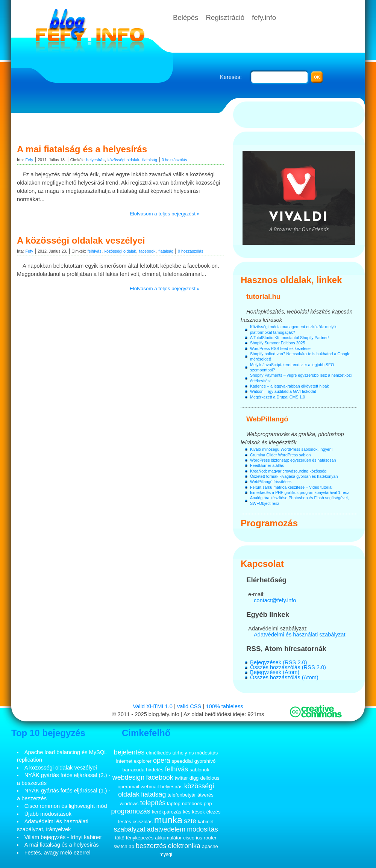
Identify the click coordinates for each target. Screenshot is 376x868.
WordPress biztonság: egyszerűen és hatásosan (293, 460)
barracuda (133, 770)
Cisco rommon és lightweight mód (66, 806)
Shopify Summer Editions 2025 (277, 343)
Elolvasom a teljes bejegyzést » (165, 214)
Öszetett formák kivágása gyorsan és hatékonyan (294, 476)
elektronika (184, 846)
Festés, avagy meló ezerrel (58, 853)
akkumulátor (168, 838)
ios (199, 838)
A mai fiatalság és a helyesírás (82, 149)
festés (125, 822)
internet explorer (134, 761)
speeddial (182, 761)
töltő (120, 838)
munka (168, 820)
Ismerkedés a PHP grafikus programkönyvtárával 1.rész (299, 492)
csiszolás (143, 822)
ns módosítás (203, 753)
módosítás (202, 829)
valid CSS (189, 706)
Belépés (186, 17)
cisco (189, 838)
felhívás (95, 251)
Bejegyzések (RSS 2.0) (279, 662)
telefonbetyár (181, 795)
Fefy (29, 160)
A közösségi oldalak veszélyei (81, 240)
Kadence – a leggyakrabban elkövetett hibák (290, 386)
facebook (147, 251)
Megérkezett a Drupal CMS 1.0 (277, 397)
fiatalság (150, 160)
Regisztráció (225, 17)
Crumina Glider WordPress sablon (280, 455)
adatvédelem (166, 829)
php (208, 804)
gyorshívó (205, 761)
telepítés (153, 803)
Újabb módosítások (48, 814)
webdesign (128, 777)
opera (162, 760)
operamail (128, 787)
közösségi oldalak (123, 160)
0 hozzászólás (174, 160)
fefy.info (264, 17)
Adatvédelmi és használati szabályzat (300, 635)
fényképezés (140, 838)
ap (131, 846)
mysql (166, 854)
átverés (205, 795)
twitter (181, 778)
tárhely (180, 753)
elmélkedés (158, 753)
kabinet (206, 822)
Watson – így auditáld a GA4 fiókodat (283, 391)
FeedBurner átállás (267, 465)
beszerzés (151, 846)
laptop (174, 804)
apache (210, 846)
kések (199, 812)
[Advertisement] (122, 126)
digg (194, 778)
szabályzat (129, 829)
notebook (192, 804)
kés (186, 812)
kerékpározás (167, 812)
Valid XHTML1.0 (153, 706)
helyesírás (95, 160)
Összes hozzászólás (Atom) (284, 677)
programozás (131, 811)
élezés (214, 812)
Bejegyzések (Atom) (275, 672)
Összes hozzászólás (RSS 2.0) (288, 667)
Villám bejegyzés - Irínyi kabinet (63, 837)
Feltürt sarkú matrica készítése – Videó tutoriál (291, 487)
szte (190, 821)
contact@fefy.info (275, 600)
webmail (150, 787)
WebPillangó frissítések (271, 482)
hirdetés (155, 770)
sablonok (199, 770)
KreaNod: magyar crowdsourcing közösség (288, 471)
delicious (210, 778)
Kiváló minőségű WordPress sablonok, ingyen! (291, 449)
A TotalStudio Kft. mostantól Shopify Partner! (290, 338)
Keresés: (231, 77)
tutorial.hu (263, 296)
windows (129, 804)
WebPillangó (267, 419)
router (210, 838)
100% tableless (224, 706)
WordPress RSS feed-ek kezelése (280, 348)
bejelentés (129, 752)
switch (120, 846)
